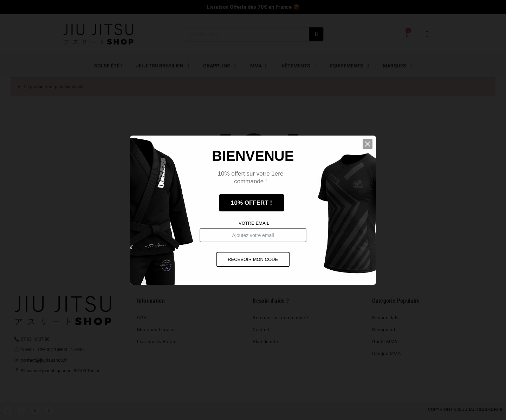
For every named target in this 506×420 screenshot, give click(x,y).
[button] (368, 145)
